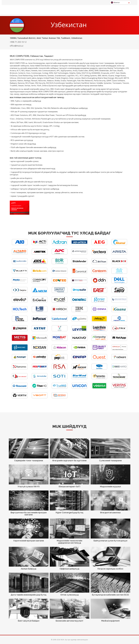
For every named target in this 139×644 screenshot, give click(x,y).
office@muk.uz (17, 46)
